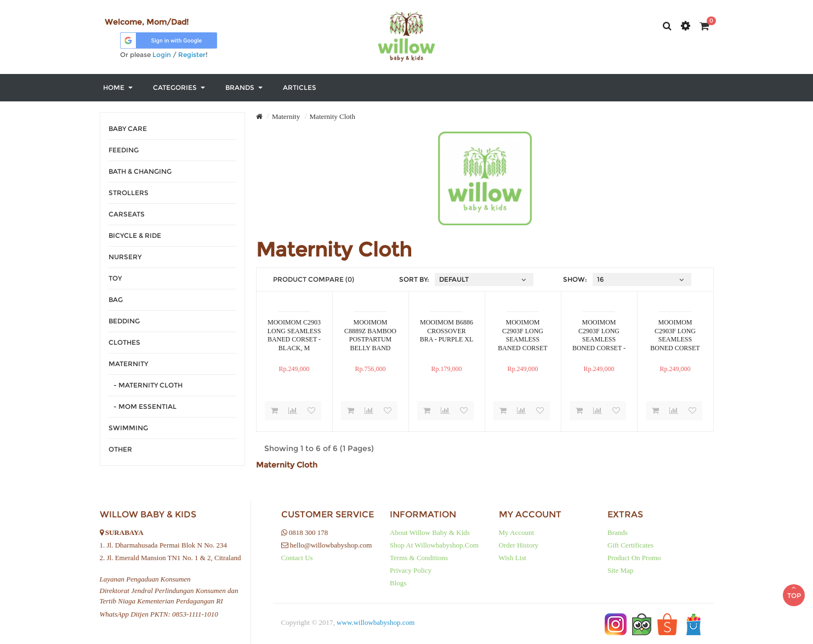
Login (162, 55)
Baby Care (128, 129)
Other (120, 449)
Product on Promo (634, 558)
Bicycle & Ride (135, 235)
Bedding (124, 321)
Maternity (128, 364)
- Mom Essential (143, 406)
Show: (575, 279)
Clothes (124, 342)
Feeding (124, 150)
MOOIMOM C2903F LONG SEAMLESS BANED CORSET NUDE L (522, 335)
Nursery (125, 257)
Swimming (128, 428)
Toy (115, 278)
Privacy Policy (411, 570)
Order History (519, 545)
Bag (116, 300)
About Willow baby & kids (430, 532)
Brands (618, 532)
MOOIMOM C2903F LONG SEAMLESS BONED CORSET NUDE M (675, 335)
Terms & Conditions (419, 558)
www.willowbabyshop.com (376, 622)
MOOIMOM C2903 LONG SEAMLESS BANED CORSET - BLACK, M (294, 335)
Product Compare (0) (314, 279)
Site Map (620, 570)
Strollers (129, 193)
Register (192, 55)
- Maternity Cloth (146, 385)
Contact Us (297, 558)
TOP (794, 585)
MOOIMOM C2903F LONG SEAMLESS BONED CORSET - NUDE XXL (599, 335)
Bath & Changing (140, 171)
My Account (517, 532)
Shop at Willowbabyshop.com (434, 545)
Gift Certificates (630, 545)
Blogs (398, 583)
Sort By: (414, 279)
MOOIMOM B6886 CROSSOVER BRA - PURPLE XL (447, 331)
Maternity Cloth (332, 116)
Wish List (513, 558)
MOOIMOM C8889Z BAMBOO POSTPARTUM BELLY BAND (370, 335)
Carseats (127, 214)
